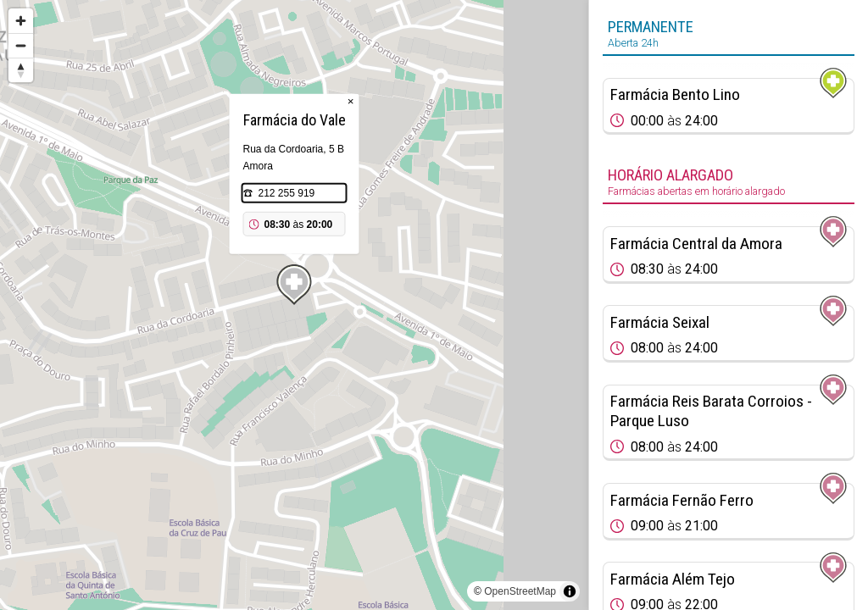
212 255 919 (287, 193)
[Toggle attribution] (570, 591)
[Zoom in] (21, 21)
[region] (294, 305)
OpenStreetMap (520, 591)
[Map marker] (294, 285)
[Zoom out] (21, 45)
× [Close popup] (351, 101)
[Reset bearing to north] (21, 70)
